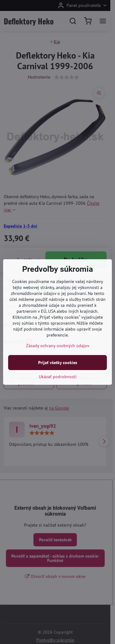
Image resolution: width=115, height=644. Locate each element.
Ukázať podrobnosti (58, 377)
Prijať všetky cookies (58, 363)
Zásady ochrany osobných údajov (58, 346)
